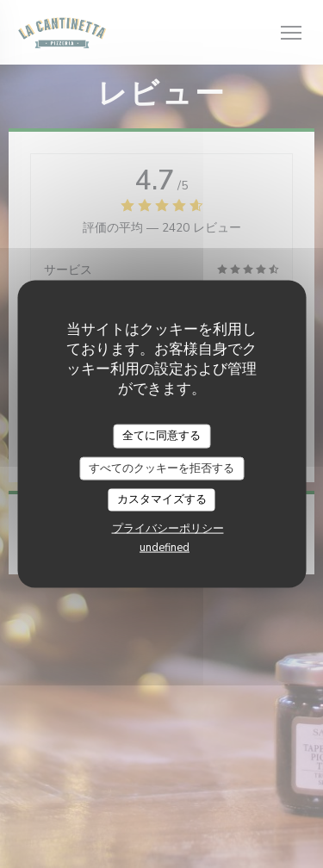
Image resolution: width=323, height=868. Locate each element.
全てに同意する (161, 436)
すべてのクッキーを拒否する (161, 468)
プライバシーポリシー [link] (168, 528)
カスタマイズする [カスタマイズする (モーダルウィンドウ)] (162, 499)
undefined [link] (165, 547)
